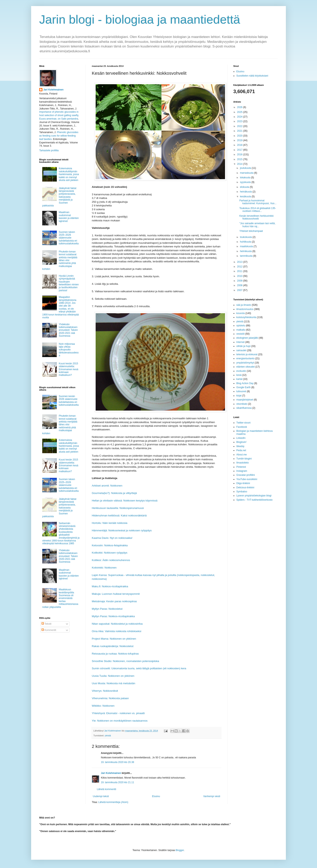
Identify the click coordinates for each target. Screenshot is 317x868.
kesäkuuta (246, 197)
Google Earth (244, 387)
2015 (240, 159)
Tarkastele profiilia (49, 150)
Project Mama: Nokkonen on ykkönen (114, 639)
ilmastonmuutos (245, 309)
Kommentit (49, 630)
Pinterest (241, 467)
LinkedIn (241, 438)
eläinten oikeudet (246, 367)
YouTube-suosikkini (247, 479)
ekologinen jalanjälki (247, 338)
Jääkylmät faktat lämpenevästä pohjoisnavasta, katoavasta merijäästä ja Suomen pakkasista (59, 197)
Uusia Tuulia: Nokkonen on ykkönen (113, 676)
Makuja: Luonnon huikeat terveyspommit (116, 594)
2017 (240, 150)
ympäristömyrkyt (245, 363)
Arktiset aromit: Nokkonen (107, 486)
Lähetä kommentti (106, 789)
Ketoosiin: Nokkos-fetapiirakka (110, 545)
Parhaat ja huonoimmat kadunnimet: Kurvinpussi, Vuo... (258, 202)
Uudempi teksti (101, 796)
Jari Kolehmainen (111, 773)
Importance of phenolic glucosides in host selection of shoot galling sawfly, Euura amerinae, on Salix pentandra (59, 115)
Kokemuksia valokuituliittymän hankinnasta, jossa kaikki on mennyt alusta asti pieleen (69, 174)
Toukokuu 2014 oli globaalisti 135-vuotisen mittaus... (258, 210)
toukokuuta (246, 237)
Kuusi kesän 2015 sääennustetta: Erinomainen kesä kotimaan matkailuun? (69, 369)
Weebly (240, 446)
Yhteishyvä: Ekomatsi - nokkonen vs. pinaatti (118, 713)
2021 (240, 131)
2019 (240, 140)
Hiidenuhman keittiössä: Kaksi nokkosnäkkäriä (119, 515)
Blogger (180, 850)
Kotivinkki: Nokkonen (104, 568)
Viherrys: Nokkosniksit (105, 691)
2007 (240, 290)
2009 (240, 281)
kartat (239, 379)
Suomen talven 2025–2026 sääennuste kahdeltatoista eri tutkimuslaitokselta (69, 238)
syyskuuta (246, 182)
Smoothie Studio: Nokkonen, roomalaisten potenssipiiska (125, 661)
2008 (240, 285)
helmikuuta (246, 251)
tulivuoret (241, 391)
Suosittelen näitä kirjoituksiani (252, 76)
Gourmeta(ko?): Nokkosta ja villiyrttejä (114, 493)
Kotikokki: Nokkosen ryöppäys (110, 553)
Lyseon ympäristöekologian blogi (254, 496)
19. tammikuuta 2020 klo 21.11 (117, 782)
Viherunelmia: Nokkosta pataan (110, 698)
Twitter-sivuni (243, 423)
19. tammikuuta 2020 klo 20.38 (117, 762)
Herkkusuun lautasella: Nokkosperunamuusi (118, 508)
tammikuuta (247, 256)
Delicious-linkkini (245, 488)
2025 (240, 112)
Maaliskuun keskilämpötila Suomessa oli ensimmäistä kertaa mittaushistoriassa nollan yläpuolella (60, 598)
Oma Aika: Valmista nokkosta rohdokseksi (117, 631)
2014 (240, 164)
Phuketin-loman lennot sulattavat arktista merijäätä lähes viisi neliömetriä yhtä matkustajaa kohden (60, 260)
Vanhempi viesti (212, 796)
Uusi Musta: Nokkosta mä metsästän (114, 683)
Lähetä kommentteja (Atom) (113, 802)
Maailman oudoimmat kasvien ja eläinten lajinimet (69, 217)
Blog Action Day (245, 383)
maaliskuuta (247, 246)
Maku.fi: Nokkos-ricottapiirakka (110, 586)
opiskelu (241, 326)
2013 (240, 262)
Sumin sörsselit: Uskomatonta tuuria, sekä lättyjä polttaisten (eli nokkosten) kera (139, 668)
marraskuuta (247, 173)
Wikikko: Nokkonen (103, 706)
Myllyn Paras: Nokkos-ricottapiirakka (113, 616)
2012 (240, 267)
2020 (240, 136)
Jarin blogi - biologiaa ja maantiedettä (140, 19)
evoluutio (241, 371)
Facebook (242, 427)
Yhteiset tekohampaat (251, 231)
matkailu (241, 330)
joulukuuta (246, 168)
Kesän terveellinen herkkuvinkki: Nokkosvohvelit (257, 217)
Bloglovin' (241, 442)
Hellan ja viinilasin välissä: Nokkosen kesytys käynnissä (125, 501)
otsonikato (242, 404)
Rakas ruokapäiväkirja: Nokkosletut (113, 646)
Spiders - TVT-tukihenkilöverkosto (254, 500)
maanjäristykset (245, 400)
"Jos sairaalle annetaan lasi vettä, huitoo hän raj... (257, 225)
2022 (240, 126)
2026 (240, 107)
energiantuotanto (245, 358)
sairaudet (241, 350)
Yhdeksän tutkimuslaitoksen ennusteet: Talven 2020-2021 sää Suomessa (68, 330)
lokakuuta (246, 178)
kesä (239, 375)
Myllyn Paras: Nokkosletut (107, 609)
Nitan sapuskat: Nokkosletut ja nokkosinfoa (117, 624)
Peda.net (241, 450)
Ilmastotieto (243, 463)
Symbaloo (242, 492)
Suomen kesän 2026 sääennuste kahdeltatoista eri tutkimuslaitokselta (69, 401)
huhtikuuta (246, 242)
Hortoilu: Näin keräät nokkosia (110, 523)
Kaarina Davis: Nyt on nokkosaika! (112, 538)
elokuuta (245, 187)
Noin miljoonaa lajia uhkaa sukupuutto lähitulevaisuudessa (69, 350)
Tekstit (46, 624)
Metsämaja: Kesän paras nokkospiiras (114, 601)
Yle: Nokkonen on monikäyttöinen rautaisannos (120, 721)
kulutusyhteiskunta (246, 317)
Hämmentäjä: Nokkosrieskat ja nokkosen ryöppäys (122, 530)
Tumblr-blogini (244, 459)
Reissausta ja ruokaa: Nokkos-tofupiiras (115, 654)
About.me (241, 455)
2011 (240, 271)
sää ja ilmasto (244, 305)
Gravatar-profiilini (246, 475)
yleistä (108, 736)
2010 (240, 276)
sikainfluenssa (244, 408)
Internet (240, 342)
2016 (240, 154)
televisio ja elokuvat (247, 354)
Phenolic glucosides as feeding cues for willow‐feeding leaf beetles (59, 136)
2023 (240, 121)
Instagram (242, 471)
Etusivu (156, 796)
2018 (240, 145)
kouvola (240, 313)
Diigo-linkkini (243, 483)
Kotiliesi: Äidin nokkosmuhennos (111, 560)
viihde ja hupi (243, 346)
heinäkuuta (246, 192)
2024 (240, 117)
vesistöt (240, 334)
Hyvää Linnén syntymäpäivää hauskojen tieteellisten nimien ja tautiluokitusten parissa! (69, 283)
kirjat (239, 396)
